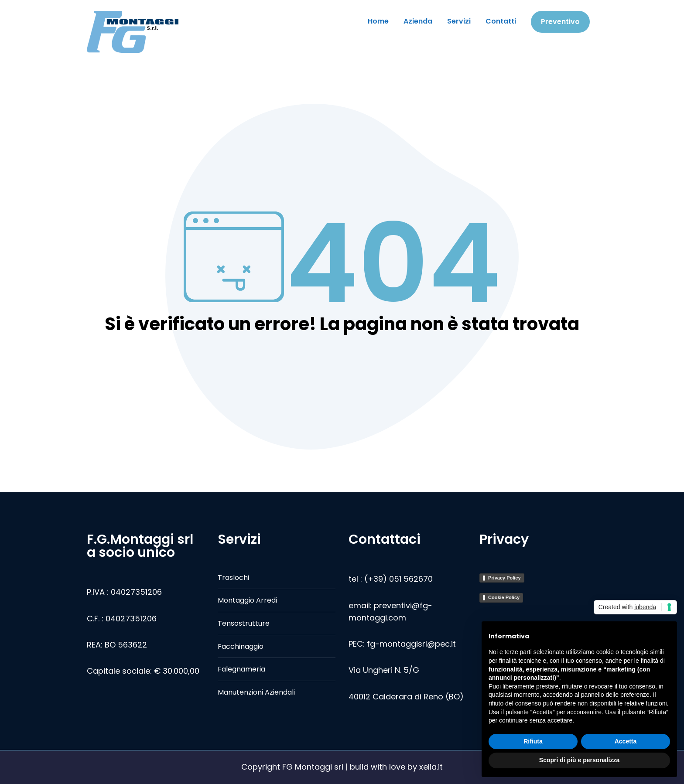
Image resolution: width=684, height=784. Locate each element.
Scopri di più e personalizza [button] (579, 760)
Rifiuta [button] (533, 741)
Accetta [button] (626, 741)
